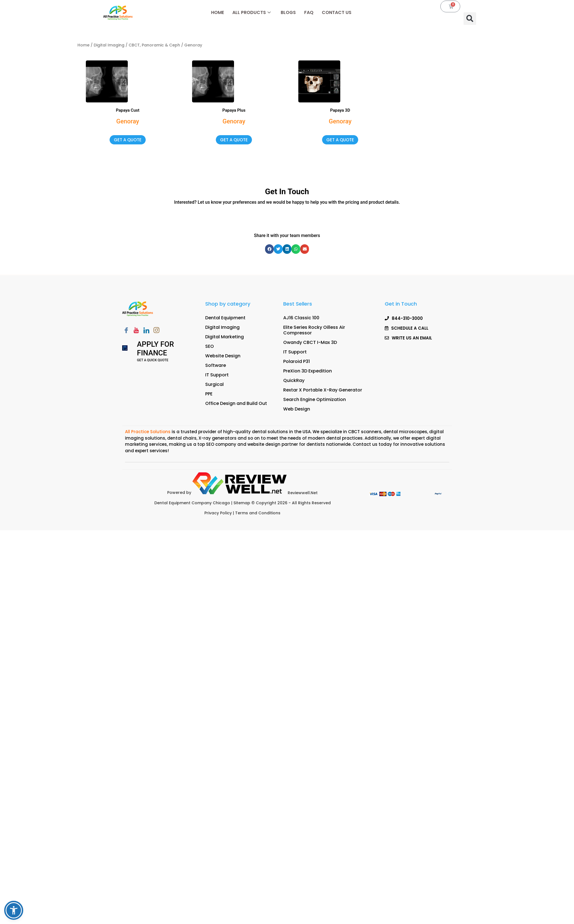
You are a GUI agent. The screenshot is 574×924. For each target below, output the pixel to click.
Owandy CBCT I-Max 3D (310, 342)
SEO (210, 346)
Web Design (297, 409)
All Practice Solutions (148, 432)
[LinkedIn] (147, 331)
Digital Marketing (225, 337)
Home (218, 12)
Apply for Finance (155, 349)
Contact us (365, 444)
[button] (470, 19)
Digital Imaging (109, 45)
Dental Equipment (225, 318)
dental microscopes (405, 432)
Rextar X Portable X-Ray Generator (323, 390)
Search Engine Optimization (315, 399)
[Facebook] (126, 331)
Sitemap (242, 503)
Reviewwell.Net (255, 493)
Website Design (223, 356)
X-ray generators (218, 438)
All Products (251, 12)
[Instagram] (157, 331)
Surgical (214, 384)
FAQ (309, 12)
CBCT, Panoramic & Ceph (154, 45)
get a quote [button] (128, 140)
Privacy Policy (218, 513)
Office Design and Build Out (236, 403)
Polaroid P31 (297, 361)
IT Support (217, 375)
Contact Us (337, 12)
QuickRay (294, 380)
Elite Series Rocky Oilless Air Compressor (314, 330)
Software (216, 365)
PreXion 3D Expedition (308, 371)
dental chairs (182, 438)
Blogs (288, 12)
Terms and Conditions (258, 513)
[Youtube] (136, 331)
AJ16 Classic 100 (301, 318)
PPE (209, 394)
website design (264, 444)
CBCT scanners (365, 432)
